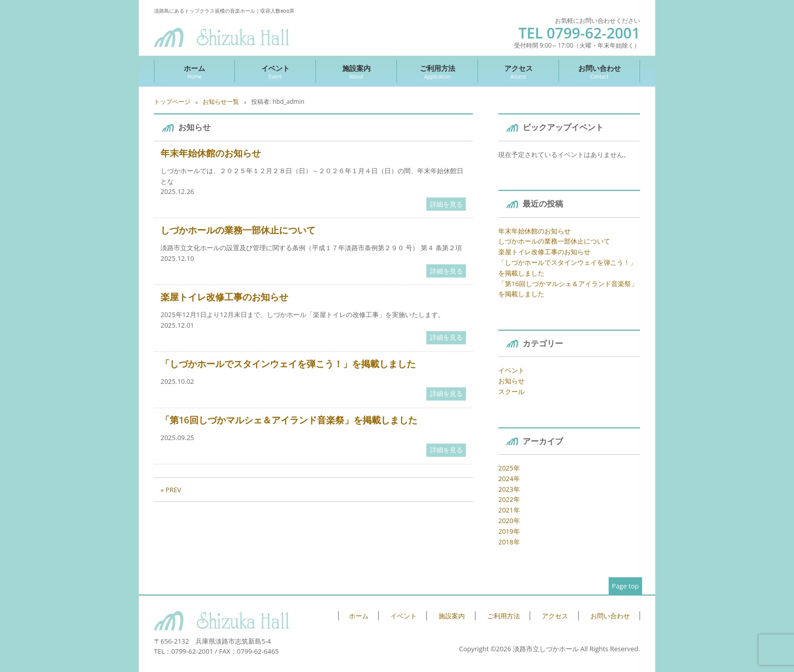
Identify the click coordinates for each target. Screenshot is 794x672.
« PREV (171, 490)
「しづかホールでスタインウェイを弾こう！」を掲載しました (288, 364)
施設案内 (356, 72)
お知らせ (511, 381)
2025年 (509, 468)
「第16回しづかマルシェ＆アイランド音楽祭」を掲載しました (289, 420)
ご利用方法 (437, 72)
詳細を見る (446, 204)
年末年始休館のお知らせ (211, 153)
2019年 (509, 531)
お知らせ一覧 (221, 102)
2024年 (509, 479)
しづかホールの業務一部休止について (238, 230)
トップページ (172, 102)
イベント (275, 72)
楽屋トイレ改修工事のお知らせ (224, 297)
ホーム (194, 72)
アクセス (518, 72)
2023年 (509, 489)
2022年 (509, 499)
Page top (625, 586)
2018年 (509, 542)
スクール (511, 391)
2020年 (509, 521)
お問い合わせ (599, 72)
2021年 (509, 510)
